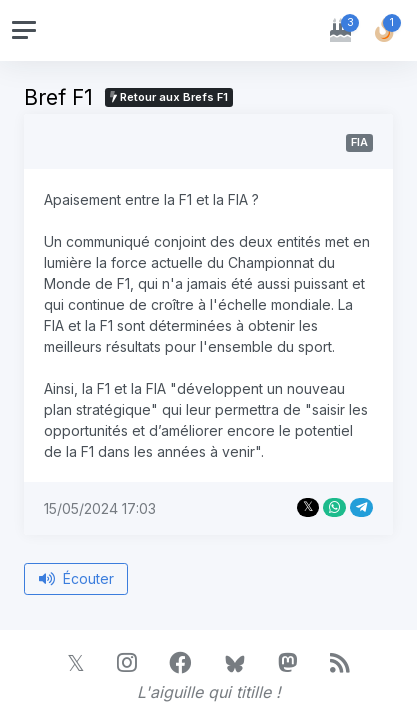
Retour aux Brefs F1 (169, 97)
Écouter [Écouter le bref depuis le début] (76, 578)
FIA (359, 142)
